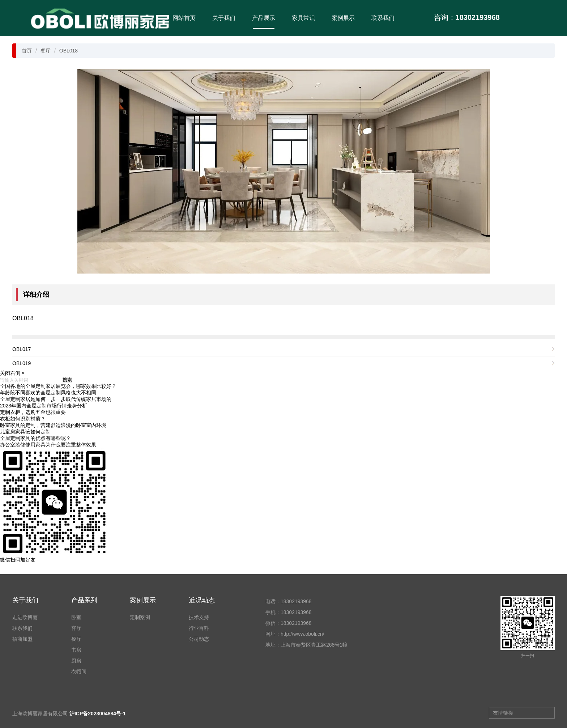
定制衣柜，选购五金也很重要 (33, 412)
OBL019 (22, 363)
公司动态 (199, 639)
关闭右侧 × (12, 373)
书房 (76, 650)
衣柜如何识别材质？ (23, 419)
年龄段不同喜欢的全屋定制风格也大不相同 (48, 393)
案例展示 (343, 18)
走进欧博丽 (25, 617)
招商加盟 (22, 639)
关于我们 (224, 18)
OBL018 (69, 51)
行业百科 (199, 628)
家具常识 (303, 18)
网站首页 (184, 18)
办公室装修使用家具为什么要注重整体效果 (48, 445)
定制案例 (140, 617)
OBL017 (22, 349)
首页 (27, 51)
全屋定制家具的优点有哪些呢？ (35, 438)
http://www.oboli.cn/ (302, 634)
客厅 (76, 628)
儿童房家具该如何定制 (25, 432)
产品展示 (264, 18)
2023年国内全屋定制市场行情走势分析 (44, 406)
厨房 (76, 661)
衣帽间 (79, 672)
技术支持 (199, 617)
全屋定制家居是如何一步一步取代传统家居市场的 (56, 399)
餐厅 (46, 51)
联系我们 (383, 18)
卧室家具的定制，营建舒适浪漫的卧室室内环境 (53, 425)
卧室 (76, 617)
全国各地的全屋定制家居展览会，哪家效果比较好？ (58, 386)
